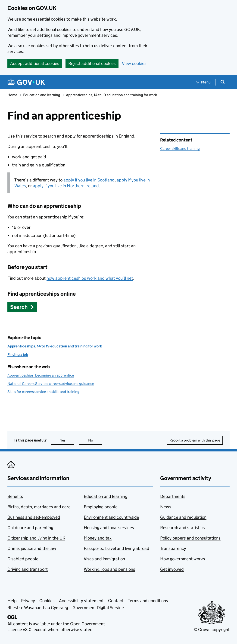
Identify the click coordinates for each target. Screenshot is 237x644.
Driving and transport (28, 569)
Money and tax (98, 538)
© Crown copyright (212, 630)
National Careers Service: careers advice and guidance (51, 384)
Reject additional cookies (92, 63)
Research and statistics (182, 528)
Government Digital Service (98, 608)
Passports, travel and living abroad (117, 548)
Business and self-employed (34, 517)
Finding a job (18, 354)
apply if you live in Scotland (89, 180)
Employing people (101, 507)
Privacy (28, 601)
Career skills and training (180, 149)
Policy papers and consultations (190, 538)
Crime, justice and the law (32, 548)
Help (12, 601)
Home (12, 95)
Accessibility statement (81, 601)
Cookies (47, 601)
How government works (183, 559)
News (166, 507)
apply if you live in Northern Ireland (66, 186)
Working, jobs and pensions (109, 569)
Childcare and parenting (30, 528)
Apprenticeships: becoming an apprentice (41, 375)
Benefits (15, 496)
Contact (116, 601)
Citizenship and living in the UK (36, 538)
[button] (22, 307)
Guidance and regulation (183, 517)
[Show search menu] (223, 82)
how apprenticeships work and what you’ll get (90, 278)
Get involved (172, 569)
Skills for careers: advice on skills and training (43, 392)
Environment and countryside (111, 517)
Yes (67, 440)
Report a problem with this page (195, 440)
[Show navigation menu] (203, 82)
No (95, 440)
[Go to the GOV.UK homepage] (26, 82)
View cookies (134, 63)
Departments (173, 496)
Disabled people (23, 559)
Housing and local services (109, 528)
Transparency (173, 548)
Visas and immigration (104, 559)
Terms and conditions (148, 601)
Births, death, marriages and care (39, 507)
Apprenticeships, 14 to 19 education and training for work (111, 95)
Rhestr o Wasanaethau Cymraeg (38, 608)
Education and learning (42, 95)
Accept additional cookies (35, 63)
